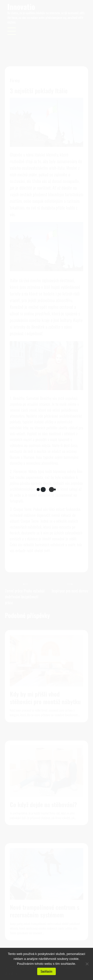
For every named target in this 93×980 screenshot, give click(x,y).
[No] (87, 964)
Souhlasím (46, 971)
